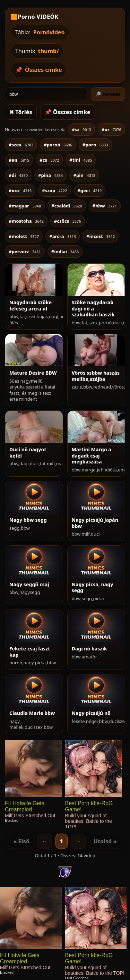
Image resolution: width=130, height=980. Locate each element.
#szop (54, 190)
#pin (84, 175)
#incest (101, 236)
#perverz (25, 252)
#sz (81, 129)
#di (18, 175)
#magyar (25, 206)
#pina (50, 175)
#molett (24, 236)
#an (19, 160)
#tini (81, 160)
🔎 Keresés (108, 94)
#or (111, 129)
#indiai (65, 252)
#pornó (58, 145)
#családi (67, 206)
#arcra (63, 236)
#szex (21, 145)
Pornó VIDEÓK (38, 17)
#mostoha (26, 221)
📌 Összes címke (68, 112)
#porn (95, 145)
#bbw (105, 206)
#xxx (20, 190)
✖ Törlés (21, 112)
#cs (49, 160)
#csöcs (68, 221)
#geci (89, 190)
